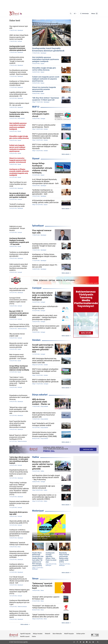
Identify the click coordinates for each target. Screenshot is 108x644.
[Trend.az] (16, 14)
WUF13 (36, 107)
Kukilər (34, 636)
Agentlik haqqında (25, 634)
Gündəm (36, 340)
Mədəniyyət (38, 511)
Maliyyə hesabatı (38, 634)
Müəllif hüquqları (69, 634)
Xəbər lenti (15, 21)
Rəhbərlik (48, 634)
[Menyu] (94, 14)
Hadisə (36, 457)
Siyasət (36, 159)
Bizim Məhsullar (57, 634)
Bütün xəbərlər (66, 154)
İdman (35, 579)
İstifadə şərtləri (81, 634)
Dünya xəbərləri (40, 395)
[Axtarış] (71, 14)
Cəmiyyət (37, 288)
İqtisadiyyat (38, 226)
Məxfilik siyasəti (25, 636)
